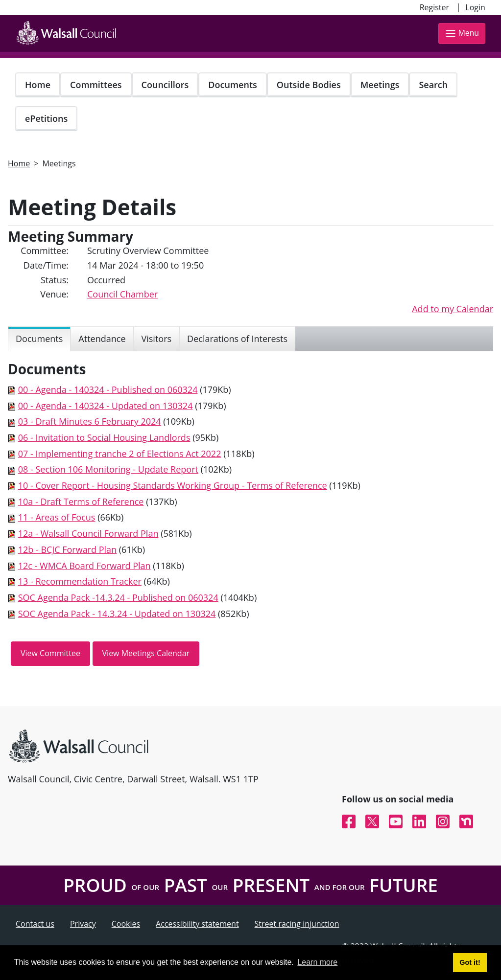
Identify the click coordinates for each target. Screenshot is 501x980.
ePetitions (46, 118)
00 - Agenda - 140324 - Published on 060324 (108, 389)
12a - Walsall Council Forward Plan (88, 533)
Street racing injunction (297, 924)
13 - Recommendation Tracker (80, 581)
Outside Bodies (309, 85)
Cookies (126, 924)
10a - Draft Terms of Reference (81, 501)
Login (475, 7)
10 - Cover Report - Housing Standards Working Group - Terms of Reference (173, 485)
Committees (96, 85)
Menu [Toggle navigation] (462, 34)
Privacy (83, 924)
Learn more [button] (317, 962)
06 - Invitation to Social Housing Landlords (104, 437)
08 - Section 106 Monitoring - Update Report (108, 469)
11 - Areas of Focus (57, 517)
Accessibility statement (197, 924)
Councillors (165, 85)
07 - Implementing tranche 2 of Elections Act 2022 (120, 454)
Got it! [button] (470, 962)
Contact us (35, 924)
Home (38, 85)
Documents (232, 85)
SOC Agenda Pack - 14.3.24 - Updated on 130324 (117, 614)
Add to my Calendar (453, 309)
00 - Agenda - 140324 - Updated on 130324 (106, 406)
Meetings (380, 85)
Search (433, 85)
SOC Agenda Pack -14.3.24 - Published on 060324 (118, 597)
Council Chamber (122, 294)
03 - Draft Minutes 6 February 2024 (90, 421)
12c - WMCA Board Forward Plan (84, 566)
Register (434, 7)
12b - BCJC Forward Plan (67, 549)
